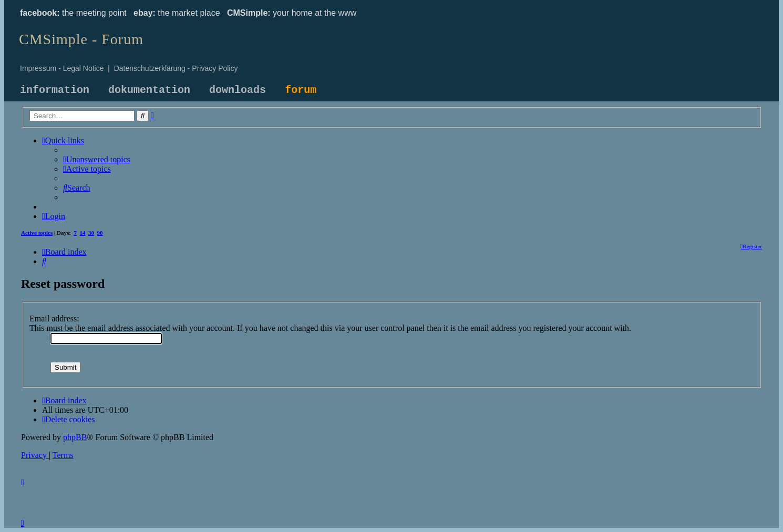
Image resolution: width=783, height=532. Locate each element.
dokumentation (149, 90)
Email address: (54, 319)
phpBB (75, 437)
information (55, 90)
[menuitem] (97, 159)
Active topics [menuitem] (37, 233)
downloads (238, 90)
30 (91, 233)
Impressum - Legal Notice (62, 68)
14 (83, 233)
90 (100, 233)
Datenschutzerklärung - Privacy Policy (176, 68)
